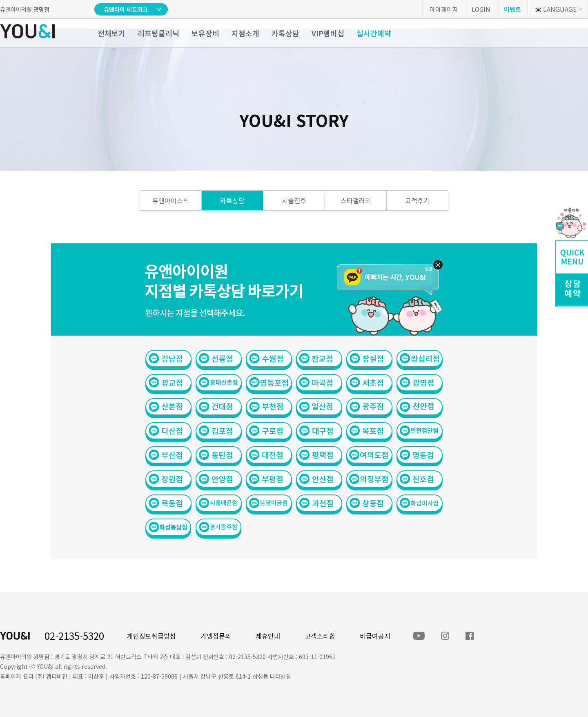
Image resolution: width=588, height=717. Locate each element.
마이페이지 (444, 9)
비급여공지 (375, 636)
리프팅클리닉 (158, 33)
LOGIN (481, 9)
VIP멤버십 (328, 33)
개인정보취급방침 (151, 636)
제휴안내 (268, 636)
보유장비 (205, 33)
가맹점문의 (216, 636)
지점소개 (245, 33)
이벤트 (512, 9)
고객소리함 (320, 636)
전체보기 (111, 33)
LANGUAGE (555, 9)
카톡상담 (285, 33)
